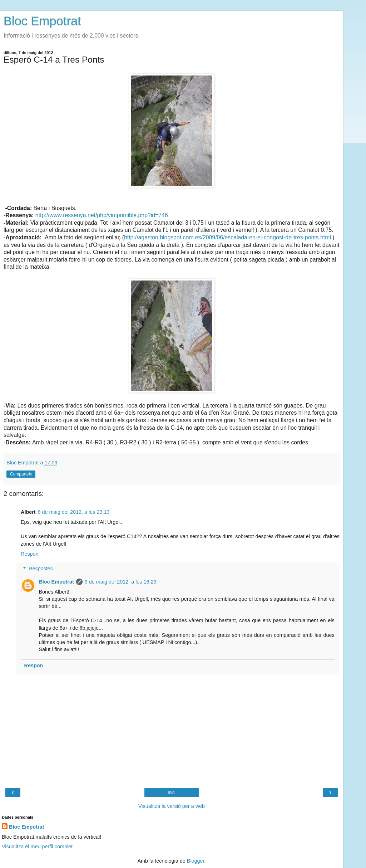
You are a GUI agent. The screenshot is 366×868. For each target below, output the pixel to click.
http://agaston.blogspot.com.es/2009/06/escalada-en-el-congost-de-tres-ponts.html (227, 237)
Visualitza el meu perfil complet (37, 847)
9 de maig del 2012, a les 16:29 (121, 582)
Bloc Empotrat (42, 21)
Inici (171, 793)
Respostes (41, 569)
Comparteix (21, 474)
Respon (30, 554)
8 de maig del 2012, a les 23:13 (74, 512)
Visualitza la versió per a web (172, 806)
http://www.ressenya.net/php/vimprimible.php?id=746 (102, 215)
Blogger (196, 861)
